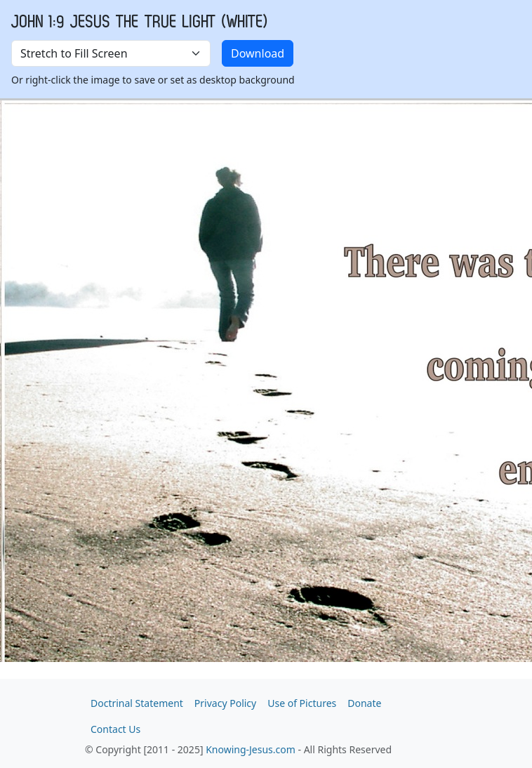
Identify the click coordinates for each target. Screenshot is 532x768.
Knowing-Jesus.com (251, 749)
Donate (364, 703)
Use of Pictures (302, 703)
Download (258, 53)
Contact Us (115, 729)
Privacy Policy (225, 703)
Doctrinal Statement (137, 703)
